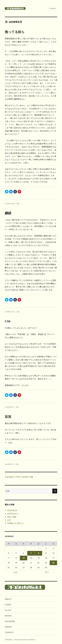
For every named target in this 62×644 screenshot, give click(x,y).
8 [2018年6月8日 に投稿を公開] (39, 553)
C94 (8, 321)
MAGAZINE (10, 621)
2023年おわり (13, 514)
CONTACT (9, 632)
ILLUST (8, 610)
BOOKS (8, 616)
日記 (18, 204)
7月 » (47, 572)
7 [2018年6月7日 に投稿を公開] (31, 553)
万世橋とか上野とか (15, 523)
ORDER (8, 627)
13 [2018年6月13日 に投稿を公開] (24, 558)
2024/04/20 (12, 511)
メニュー (53, 8)
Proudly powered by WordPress (25, 640)
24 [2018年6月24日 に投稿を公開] (53, 563)
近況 (8, 417)
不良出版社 (9, 640)
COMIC (8, 605)
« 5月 (15, 572)
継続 (8, 213)
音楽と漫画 (12, 517)
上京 (9, 520)
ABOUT (8, 599)
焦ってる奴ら (15, 32)
